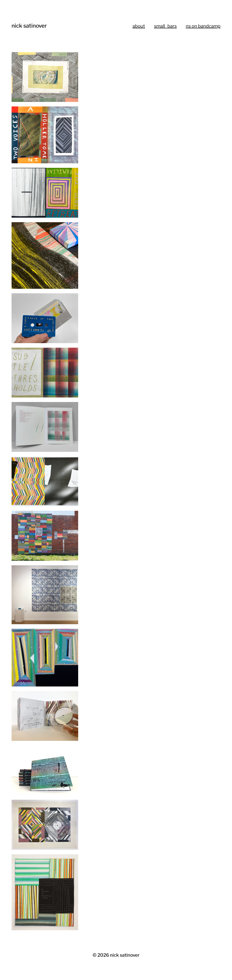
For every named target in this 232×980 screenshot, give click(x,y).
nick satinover (29, 26)
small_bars (165, 26)
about (139, 26)
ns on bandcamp (203, 26)
